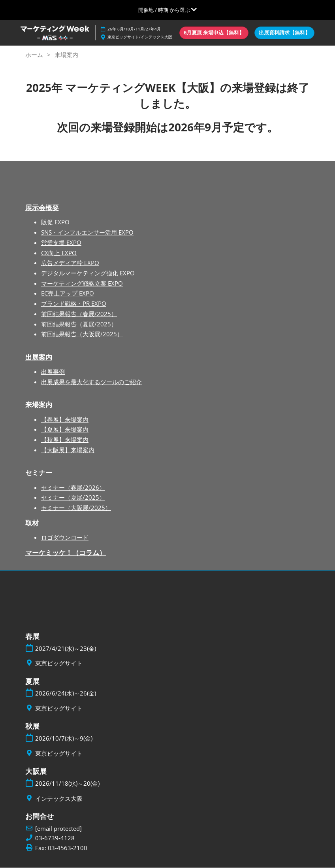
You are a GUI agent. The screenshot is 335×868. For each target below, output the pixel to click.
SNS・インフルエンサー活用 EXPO (87, 233)
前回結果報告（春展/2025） (79, 314)
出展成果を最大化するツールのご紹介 (91, 382)
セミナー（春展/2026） (73, 488)
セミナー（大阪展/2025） (76, 508)
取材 (32, 523)
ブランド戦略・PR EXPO (74, 304)
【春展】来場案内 (65, 420)
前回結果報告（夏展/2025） (79, 324)
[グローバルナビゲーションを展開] (167, 10)
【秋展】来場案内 (65, 440)
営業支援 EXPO (61, 243)
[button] (214, 33)
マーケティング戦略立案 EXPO (82, 284)
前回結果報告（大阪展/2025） (82, 334)
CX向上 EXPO (59, 253)
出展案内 (39, 357)
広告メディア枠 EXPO (70, 263)
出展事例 (53, 372)
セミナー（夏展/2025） (73, 498)
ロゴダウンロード (65, 538)
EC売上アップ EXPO (68, 294)
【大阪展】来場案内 (68, 450)
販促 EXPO (55, 222)
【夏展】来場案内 (65, 430)
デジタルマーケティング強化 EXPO (88, 273)
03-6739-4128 (55, 839)
